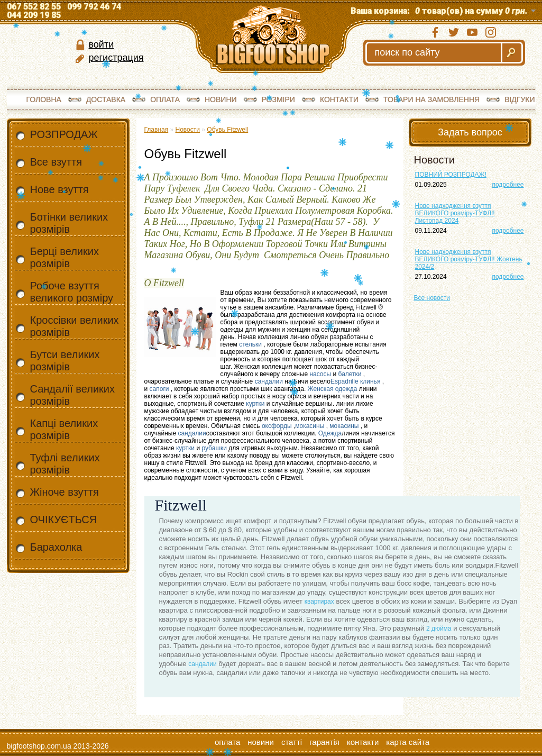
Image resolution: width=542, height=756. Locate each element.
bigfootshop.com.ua (39, 746)
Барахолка (56, 547)
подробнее (508, 185)
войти (102, 44)
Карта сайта (408, 742)
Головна (44, 99)
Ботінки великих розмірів (69, 223)
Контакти (339, 99)
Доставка (106, 99)
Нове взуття (59, 189)
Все (432, 298)
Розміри (278, 99)
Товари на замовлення (431, 99)
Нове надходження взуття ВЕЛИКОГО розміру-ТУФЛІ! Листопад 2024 (455, 213)
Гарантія (324, 742)
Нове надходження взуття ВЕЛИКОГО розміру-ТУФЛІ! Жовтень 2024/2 (469, 259)
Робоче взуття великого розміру (72, 292)
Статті (292, 742)
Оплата (165, 99)
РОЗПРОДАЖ (64, 134)
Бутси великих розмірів (65, 361)
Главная (157, 130)
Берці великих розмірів (65, 257)
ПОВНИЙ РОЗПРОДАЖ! (451, 175)
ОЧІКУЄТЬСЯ (64, 520)
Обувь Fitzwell (227, 130)
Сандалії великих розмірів (72, 395)
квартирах (319, 602)
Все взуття (56, 162)
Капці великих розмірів (64, 429)
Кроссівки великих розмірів (75, 326)
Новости (188, 130)
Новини (221, 99)
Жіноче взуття (65, 492)
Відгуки (520, 99)
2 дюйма (439, 629)
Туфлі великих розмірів (65, 464)
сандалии (202, 664)
